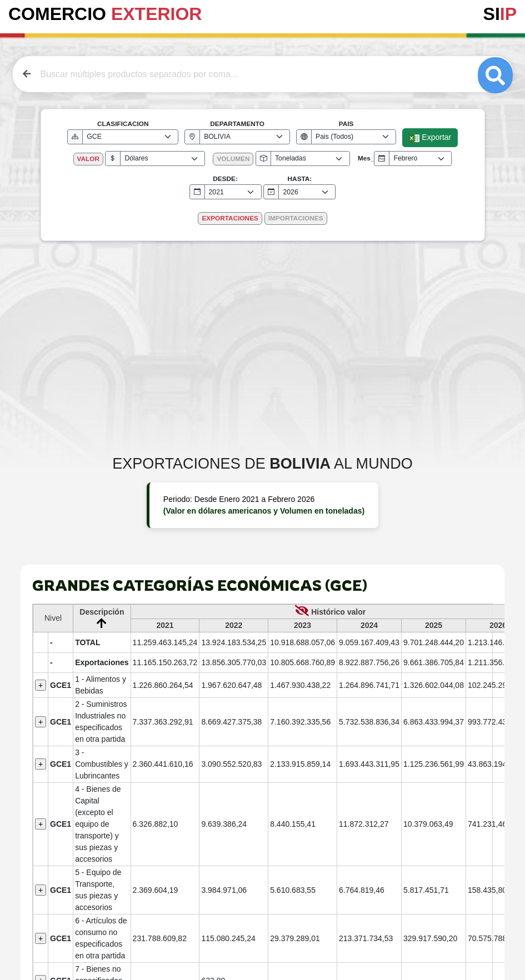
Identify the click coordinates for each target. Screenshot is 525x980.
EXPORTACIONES (230, 218)
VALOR (88, 159)
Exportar (430, 138)
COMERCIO (105, 14)
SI (500, 14)
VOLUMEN (233, 159)
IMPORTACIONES (296, 218)
